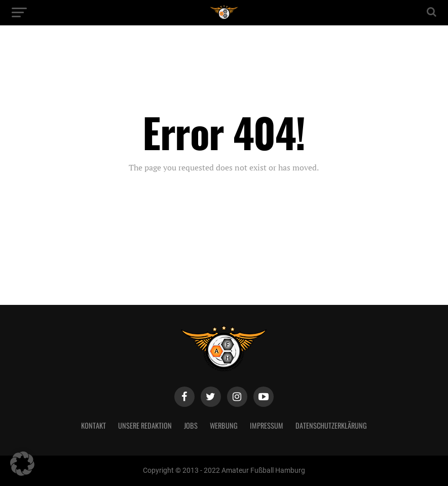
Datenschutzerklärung (331, 425)
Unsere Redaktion (145, 425)
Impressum (267, 425)
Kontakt (94, 425)
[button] (22, 464)
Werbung (224, 425)
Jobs (191, 425)
